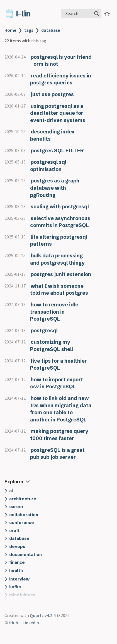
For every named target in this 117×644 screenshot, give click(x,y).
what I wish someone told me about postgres (59, 290)
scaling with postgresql (60, 207)
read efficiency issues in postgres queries (61, 79)
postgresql (44, 330)
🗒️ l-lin (18, 14)
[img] (97, 14)
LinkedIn (31, 623)
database (51, 30)
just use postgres (52, 94)
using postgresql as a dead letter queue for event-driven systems (58, 113)
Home (10, 30)
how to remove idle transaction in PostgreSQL (54, 312)
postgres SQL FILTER (57, 151)
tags (29, 30)
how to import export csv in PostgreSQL (57, 383)
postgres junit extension (61, 274)
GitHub (11, 623)
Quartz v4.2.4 (43, 615)
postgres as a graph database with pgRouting (55, 188)
